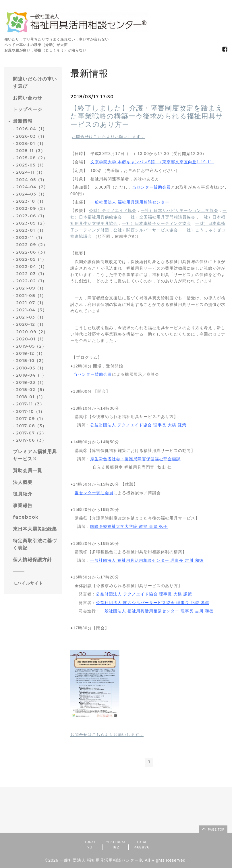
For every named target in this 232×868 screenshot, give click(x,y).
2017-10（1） (30, 411)
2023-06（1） (31, 216)
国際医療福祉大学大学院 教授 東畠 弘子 (129, 526)
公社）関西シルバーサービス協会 (146, 230)
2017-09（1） (31, 419)
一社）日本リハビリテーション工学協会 (179, 210)
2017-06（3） (31, 440)
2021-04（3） (31, 310)
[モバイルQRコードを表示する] (35, 583)
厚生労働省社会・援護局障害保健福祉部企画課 (135, 459)
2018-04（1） (31, 375)
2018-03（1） (31, 382)
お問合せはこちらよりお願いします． (108, 137)
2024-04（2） (32, 187)
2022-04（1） (31, 267)
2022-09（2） (32, 245)
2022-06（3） (32, 252)
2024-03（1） (31, 194)
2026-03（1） (31, 136)
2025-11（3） (31, 151)
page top (213, 829)
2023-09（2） (32, 208)
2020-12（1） (31, 324)
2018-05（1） (31, 368)
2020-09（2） (32, 332)
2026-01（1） (31, 143)
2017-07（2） (31, 433)
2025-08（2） (32, 158)
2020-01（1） (31, 339)
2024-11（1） (30, 172)
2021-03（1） (31, 317)
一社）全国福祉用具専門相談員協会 (161, 217)
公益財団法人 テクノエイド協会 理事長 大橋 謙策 (138, 425)
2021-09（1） (31, 288)
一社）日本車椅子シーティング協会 (156, 223)
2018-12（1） (30, 353)
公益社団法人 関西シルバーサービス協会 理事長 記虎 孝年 (153, 603)
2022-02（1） (31, 281)
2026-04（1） (31, 129)
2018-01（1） (31, 397)
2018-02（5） (31, 390)
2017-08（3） (31, 426)
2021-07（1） (31, 303)
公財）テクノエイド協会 (113, 210)
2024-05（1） (31, 180)
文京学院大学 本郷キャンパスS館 (152, 162)
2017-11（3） (30, 404)
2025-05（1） (31, 165)
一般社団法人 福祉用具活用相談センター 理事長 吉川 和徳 (147, 560)
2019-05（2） (31, 346)
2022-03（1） (31, 274)
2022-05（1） (31, 259)
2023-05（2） (32, 223)
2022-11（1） (30, 237)
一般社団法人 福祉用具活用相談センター (130, 202)
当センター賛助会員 (151, 187)
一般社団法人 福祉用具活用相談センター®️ (101, 861)
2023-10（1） (31, 201)
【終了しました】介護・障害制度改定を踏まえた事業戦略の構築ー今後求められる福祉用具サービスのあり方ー (147, 116)
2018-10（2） (31, 361)
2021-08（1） (31, 296)
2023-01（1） (31, 230)
